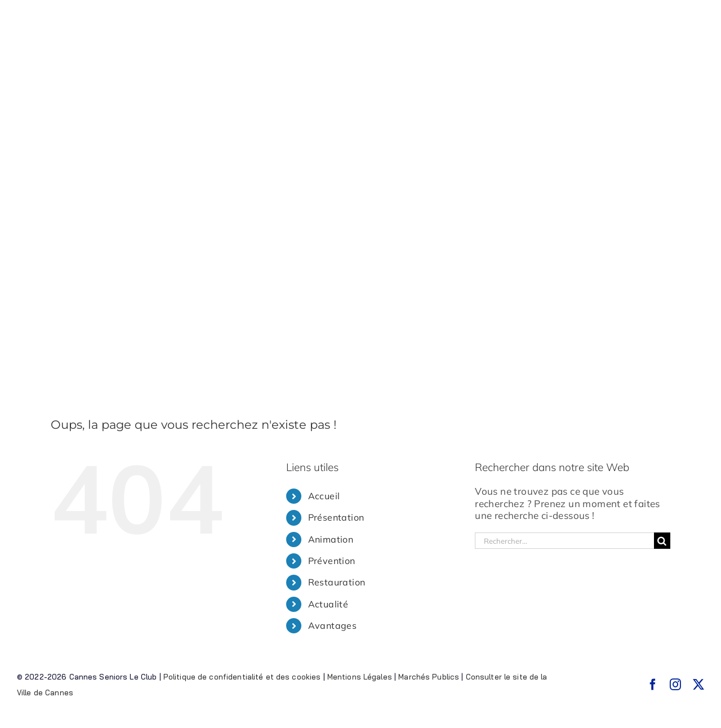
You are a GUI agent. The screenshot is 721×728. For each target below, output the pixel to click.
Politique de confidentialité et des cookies (242, 677)
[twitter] (698, 685)
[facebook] (653, 685)
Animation (331, 539)
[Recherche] (662, 541)
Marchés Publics (429, 677)
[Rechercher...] (564, 541)
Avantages (333, 625)
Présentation (336, 517)
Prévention (332, 561)
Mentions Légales (360, 677)
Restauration (337, 582)
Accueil (324, 496)
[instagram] (675, 685)
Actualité (328, 604)
